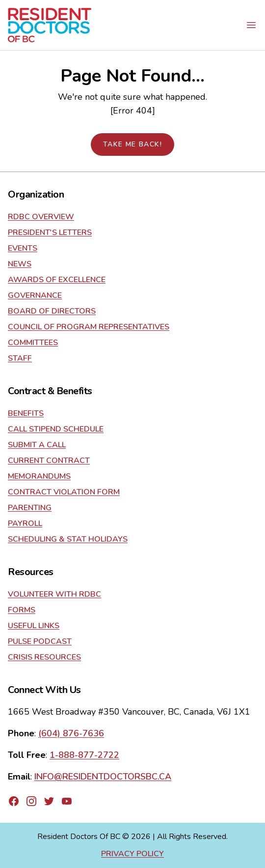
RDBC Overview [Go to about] (41, 217)
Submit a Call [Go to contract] (37, 445)
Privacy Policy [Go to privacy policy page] (132, 854)
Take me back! (132, 144)
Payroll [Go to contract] (25, 523)
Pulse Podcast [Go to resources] (40, 641)
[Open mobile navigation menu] (251, 25)
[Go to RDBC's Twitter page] (49, 801)
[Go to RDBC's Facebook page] (14, 801)
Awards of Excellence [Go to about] (57, 280)
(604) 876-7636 (71, 733)
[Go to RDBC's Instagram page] (31, 801)
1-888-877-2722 (84, 755)
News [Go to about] (20, 264)
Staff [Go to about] (20, 358)
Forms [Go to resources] (22, 610)
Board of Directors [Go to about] (52, 311)
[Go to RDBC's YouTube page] (67, 801)
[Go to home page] (50, 25)
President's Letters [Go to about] (50, 232)
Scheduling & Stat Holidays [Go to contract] (68, 539)
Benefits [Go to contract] (26, 413)
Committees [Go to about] (33, 343)
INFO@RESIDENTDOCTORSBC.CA (103, 777)
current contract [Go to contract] (49, 461)
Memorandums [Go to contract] (39, 476)
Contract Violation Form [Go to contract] (64, 492)
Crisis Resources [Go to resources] (44, 657)
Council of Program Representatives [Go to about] (89, 327)
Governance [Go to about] (35, 295)
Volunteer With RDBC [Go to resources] (54, 594)
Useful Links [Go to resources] (34, 626)
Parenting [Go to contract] (30, 508)
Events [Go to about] (23, 248)
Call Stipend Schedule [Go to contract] (56, 429)
